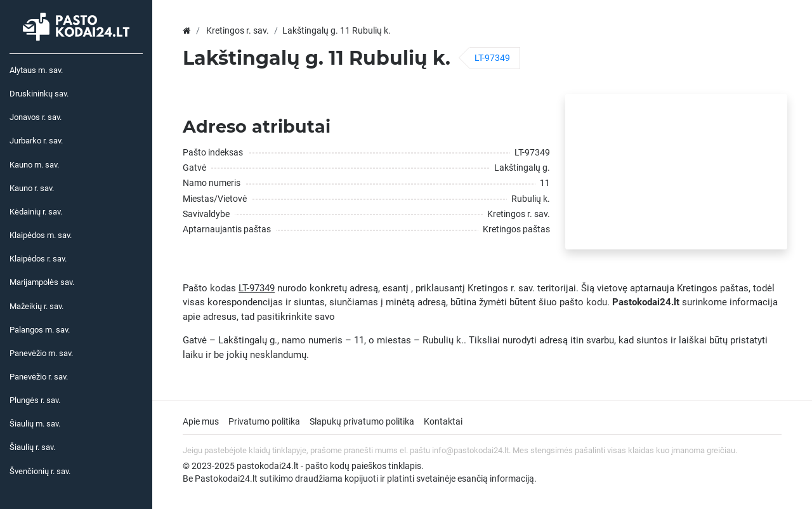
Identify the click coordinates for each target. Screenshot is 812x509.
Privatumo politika (264, 421)
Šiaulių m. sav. (35, 424)
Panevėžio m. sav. (41, 353)
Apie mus (201, 421)
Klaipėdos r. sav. (38, 259)
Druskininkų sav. (39, 94)
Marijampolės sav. (42, 282)
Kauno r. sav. (32, 188)
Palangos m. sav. (40, 330)
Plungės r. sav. (35, 400)
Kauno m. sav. (34, 165)
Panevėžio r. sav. (39, 377)
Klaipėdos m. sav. (41, 235)
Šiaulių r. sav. (32, 447)
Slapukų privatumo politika (362, 421)
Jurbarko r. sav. (36, 141)
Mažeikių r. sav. (36, 306)
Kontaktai (443, 421)
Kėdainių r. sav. (36, 212)
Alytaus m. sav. (36, 70)
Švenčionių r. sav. (40, 471)
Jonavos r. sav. (36, 117)
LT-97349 (492, 58)
